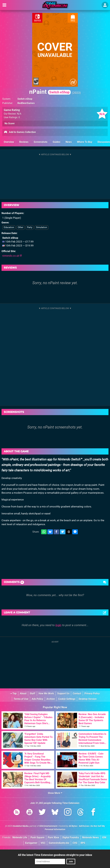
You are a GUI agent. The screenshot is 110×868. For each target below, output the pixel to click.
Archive (51, 699)
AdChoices (84, 826)
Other (21, 227)
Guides (57, 142)
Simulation (41, 227)
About (23, 693)
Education (9, 227)
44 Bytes (73, 826)
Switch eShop (25, 99)
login (58, 625)
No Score (10, 123)
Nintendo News (90, 837)
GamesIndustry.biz (59, 843)
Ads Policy (37, 699)
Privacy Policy (92, 693)
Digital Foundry (71, 837)
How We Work (46, 693)
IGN (104, 837)
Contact (77, 693)
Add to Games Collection (20, 132)
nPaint (50, 92)
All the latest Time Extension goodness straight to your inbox (55, 855)
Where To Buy (85, 142)
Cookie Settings (67, 699)
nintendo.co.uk (12, 256)
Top (14, 693)
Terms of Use (21, 699)
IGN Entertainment (48, 826)
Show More (55, 793)
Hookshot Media (21, 826)
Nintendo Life (20, 837)
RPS (83, 843)
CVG (75, 843)
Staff (33, 693)
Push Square (38, 837)
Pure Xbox (53, 837)
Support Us (63, 693)
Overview (9, 142)
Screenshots (41, 142)
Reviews (24, 142)
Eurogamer (31, 843)
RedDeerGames (26, 103)
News (69, 142)
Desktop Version (88, 699)
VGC (43, 843)
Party (30, 227)
